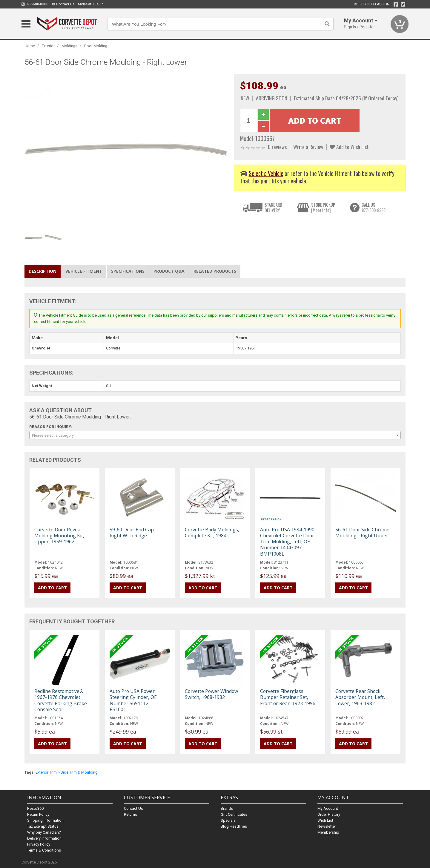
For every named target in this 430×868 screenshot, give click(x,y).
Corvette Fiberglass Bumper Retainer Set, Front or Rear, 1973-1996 (288, 697)
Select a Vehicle (266, 173)
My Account (328, 808)
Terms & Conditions (44, 850)
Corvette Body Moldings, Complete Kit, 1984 (212, 533)
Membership (328, 832)
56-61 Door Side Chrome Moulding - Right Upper (362, 533)
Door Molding (96, 46)
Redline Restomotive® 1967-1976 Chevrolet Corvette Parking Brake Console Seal (61, 700)
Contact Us (63, 4)
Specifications (128, 271)
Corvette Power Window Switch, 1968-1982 (211, 694)
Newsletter (327, 826)
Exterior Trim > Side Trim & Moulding (67, 772)
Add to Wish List (349, 147)
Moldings (69, 46)
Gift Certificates (234, 814)
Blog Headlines (234, 826)
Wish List (325, 820)
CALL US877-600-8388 (374, 207)
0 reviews (277, 147)
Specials (228, 820)
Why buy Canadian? (44, 832)
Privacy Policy (39, 844)
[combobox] (215, 435)
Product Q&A (169, 271)
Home (30, 46)
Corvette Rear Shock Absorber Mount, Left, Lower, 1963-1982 (360, 697)
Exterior (48, 46)
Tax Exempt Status (43, 826)
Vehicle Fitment (84, 271)
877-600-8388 (35, 4)
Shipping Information (45, 820)
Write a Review (308, 147)
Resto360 (35, 808)
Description (43, 271)
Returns (130, 814)
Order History (329, 814)
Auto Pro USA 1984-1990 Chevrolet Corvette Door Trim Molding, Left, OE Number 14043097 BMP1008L (287, 542)
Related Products (215, 271)
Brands (227, 808)
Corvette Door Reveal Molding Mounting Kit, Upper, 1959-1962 (59, 536)
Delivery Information (44, 838)
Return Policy (38, 814)
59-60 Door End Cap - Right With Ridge (133, 533)
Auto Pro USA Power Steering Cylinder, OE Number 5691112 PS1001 (133, 700)
